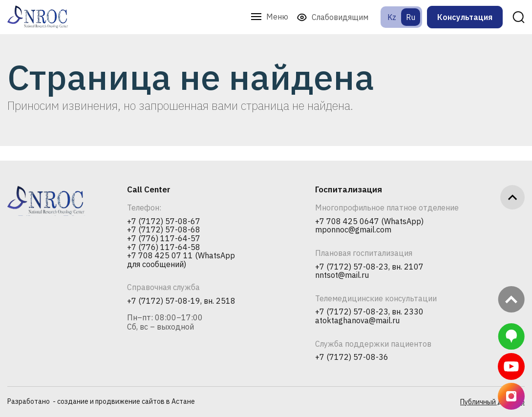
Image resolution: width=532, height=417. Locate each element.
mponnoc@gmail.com (353, 230)
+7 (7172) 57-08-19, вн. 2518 (181, 301)
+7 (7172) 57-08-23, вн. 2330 (369, 312)
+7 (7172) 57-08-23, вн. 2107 (369, 267)
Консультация (465, 17)
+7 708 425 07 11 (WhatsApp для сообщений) (181, 260)
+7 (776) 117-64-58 (164, 248)
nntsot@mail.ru (342, 275)
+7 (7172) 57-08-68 (164, 230)
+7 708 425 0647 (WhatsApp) (369, 222)
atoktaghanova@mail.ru (357, 321)
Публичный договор (492, 402)
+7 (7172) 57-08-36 (352, 357)
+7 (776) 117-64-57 (164, 239)
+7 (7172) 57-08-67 (164, 222)
